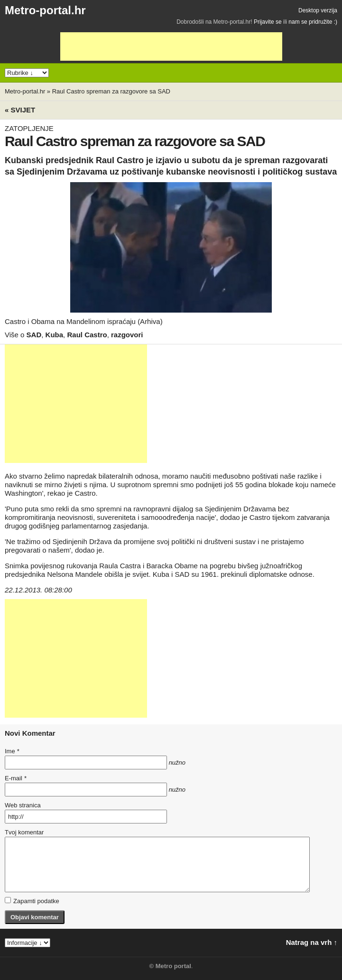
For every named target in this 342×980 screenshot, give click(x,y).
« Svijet (20, 110)
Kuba (55, 335)
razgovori (127, 335)
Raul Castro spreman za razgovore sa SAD (111, 91)
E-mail (16, 778)
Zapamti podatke (32, 901)
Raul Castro (87, 335)
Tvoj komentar (24, 832)
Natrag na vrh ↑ (312, 942)
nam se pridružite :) (313, 22)
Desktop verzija (318, 10)
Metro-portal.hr (45, 10)
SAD (34, 335)
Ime (12, 751)
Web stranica (23, 805)
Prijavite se (268, 22)
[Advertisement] (171, 46)
